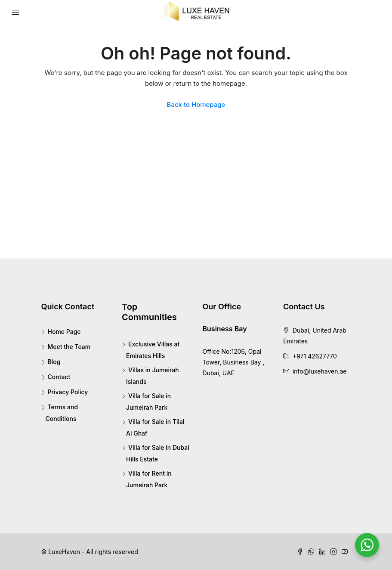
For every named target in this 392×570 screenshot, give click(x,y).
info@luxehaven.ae (320, 371)
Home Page (64, 332)
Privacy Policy (68, 392)
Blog (54, 362)
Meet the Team (69, 347)
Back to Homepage (196, 104)
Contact (59, 377)
